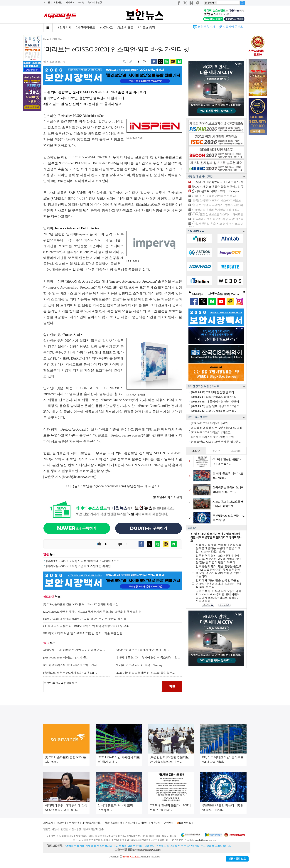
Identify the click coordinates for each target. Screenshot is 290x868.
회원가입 (58, 2)
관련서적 (169, 823)
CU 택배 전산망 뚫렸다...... (215, 392)
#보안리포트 (125, 27)
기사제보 (70, 2)
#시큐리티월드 (85, 27)
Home (46, 39)
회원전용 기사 (207, 27)
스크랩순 (236, 451)
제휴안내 (156, 823)
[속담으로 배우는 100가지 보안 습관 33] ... (142, 650)
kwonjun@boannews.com (147, 850)
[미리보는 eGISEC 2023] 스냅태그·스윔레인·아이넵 (79, 566)
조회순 (196, 451)
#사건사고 (106, 27)
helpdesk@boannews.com (204, 840)
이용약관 (74, 823)
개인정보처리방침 (92, 823)
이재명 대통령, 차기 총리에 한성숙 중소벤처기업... (148, 658)
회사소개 (48, 823)
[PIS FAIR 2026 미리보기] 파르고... (212, 432)
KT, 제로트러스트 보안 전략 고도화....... (215, 437)
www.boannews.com (111, 486)
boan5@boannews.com (79, 477)
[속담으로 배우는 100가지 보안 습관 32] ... (70, 673)
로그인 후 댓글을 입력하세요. (103, 687)
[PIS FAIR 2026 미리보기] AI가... (210, 423)
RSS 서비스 (185, 823)
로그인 (47, 2)
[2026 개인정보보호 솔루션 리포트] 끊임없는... (145, 673)
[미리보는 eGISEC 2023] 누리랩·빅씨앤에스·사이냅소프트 (83, 561)
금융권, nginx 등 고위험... (214, 411)
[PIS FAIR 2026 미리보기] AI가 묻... (66, 658)
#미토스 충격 (146, 27)
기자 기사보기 (167, 497)
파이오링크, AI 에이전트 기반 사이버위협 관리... (74, 650)
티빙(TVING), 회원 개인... (214, 397)
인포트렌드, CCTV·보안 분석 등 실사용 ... (216, 442)
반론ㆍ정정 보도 (237, 859)
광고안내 (61, 823)
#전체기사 (65, 27)
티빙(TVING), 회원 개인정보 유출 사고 (215, 196)
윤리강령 (130, 823)
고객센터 (143, 823)
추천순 (216, 451)
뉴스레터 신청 (95, 2)
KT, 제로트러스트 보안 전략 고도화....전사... (71, 665)
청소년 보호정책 (113, 823)
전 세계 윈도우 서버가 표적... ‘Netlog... (140, 665)
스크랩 (81, 2)
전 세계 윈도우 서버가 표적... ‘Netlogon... (216, 191)
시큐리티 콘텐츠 (233, 27)
